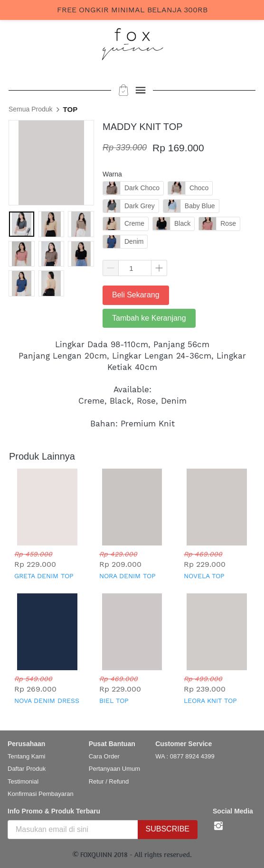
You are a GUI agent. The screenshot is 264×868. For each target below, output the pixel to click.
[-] (218, 826)
